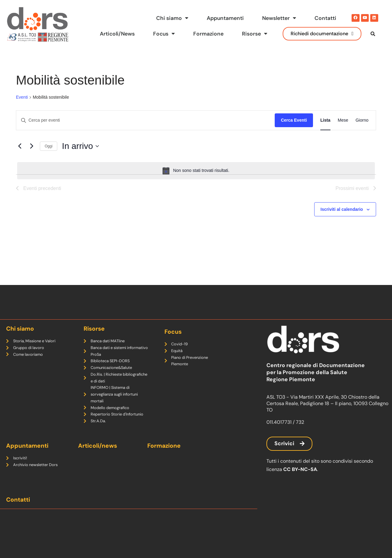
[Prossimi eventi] (32, 156)
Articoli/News (116, 34)
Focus (164, 34)
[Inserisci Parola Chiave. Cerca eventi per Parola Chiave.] (145, 130)
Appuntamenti (225, 18)
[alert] (196, 180)
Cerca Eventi (294, 130)
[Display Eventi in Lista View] (325, 130)
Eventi (22, 107)
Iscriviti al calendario (342, 219)
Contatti (325, 18)
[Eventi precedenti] (20, 156)
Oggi (49, 156)
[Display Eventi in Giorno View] (362, 130)
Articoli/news (98, 446)
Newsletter (279, 18)
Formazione (208, 34)
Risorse (255, 34)
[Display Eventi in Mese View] (343, 130)
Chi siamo (172, 18)
